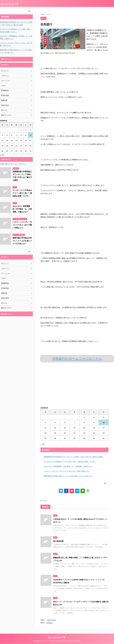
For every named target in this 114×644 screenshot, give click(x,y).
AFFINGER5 (77, 641)
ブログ (45, 501)
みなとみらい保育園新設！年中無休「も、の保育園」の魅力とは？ (68, 466)
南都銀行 (50, 623)
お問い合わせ (5, 164)
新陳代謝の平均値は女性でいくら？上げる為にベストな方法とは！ (68, 476)
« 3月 (43, 444)
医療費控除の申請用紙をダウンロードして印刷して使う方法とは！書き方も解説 (73, 457)
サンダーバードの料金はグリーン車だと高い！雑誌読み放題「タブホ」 (70, 461)
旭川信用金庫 (58, 541)
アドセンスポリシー (19, 164)
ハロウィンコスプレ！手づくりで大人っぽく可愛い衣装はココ (67, 471)
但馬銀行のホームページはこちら (77, 359)
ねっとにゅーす (10, 4)
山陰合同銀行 (51, 620)
